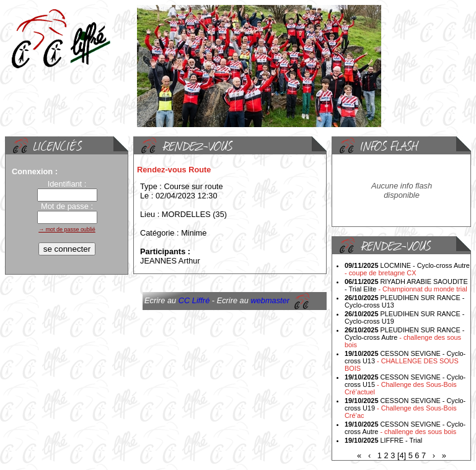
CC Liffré (194, 300)
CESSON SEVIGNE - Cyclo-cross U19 (405, 408)
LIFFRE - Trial (383, 440)
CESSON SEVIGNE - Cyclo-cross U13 (405, 361)
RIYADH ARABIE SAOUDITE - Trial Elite (406, 285)
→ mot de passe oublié (67, 229)
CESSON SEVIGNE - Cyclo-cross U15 (405, 384)
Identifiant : (67, 184)
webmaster (270, 300)
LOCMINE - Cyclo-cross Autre (407, 269)
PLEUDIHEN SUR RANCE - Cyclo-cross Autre (404, 337)
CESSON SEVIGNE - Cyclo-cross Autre (405, 428)
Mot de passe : (67, 206)
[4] (402, 455)
